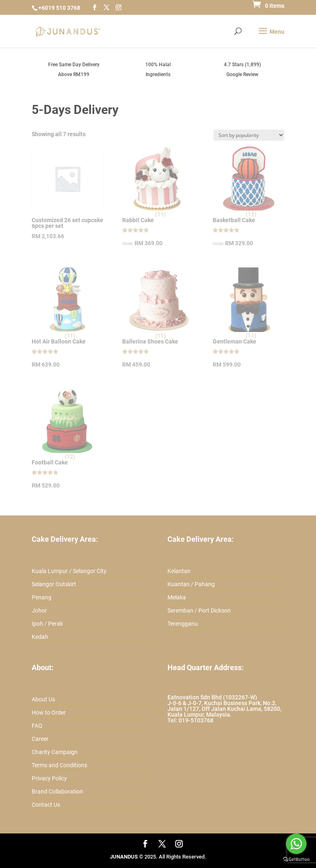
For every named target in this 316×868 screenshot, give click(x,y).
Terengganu (183, 624)
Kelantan (179, 571)
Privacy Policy (49, 778)
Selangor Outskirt (54, 584)
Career (40, 739)
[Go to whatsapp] (296, 844)
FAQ (37, 726)
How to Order (49, 713)
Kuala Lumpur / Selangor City (69, 571)
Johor (39, 610)
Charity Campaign (55, 752)
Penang (42, 597)
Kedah (40, 637)
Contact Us (46, 805)
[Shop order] (249, 135)
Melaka (177, 597)
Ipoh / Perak (47, 624)
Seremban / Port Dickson (199, 610)
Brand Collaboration (57, 791)
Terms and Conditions (59, 765)
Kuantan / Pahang (191, 584)
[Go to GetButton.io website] (296, 860)
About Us (43, 699)
